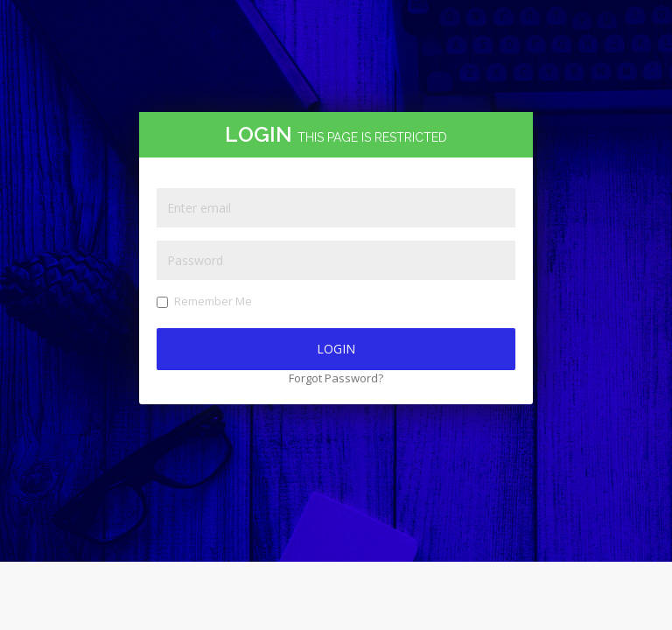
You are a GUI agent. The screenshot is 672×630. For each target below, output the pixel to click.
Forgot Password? (336, 378)
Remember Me (204, 301)
